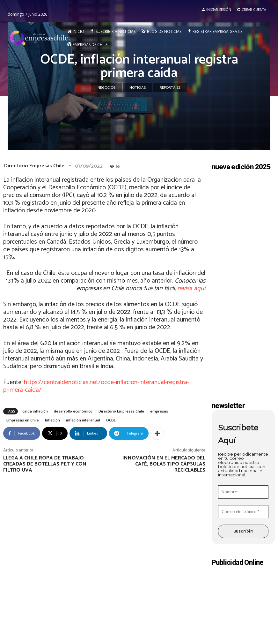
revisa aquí (191, 288)
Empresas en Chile (23, 420)
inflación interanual (83, 420)
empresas (159, 411)
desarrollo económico (73, 411)
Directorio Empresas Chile (34, 166)
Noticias (138, 88)
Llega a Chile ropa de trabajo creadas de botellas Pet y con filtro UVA (45, 464)
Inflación (52, 420)
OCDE (111, 420)
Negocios (106, 88)
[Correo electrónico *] (243, 512)
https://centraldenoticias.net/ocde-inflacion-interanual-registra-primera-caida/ (96, 386)
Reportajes (170, 88)
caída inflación (35, 411)
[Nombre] (243, 492)
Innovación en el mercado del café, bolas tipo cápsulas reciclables (164, 464)
